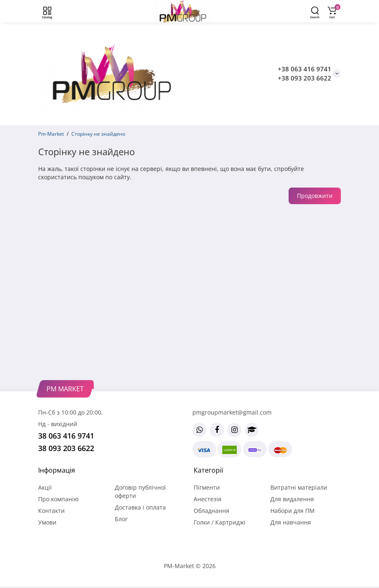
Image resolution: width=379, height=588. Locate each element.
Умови (47, 522)
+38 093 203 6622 (305, 78)
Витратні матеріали (299, 487)
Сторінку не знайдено (98, 134)
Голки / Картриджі (220, 522)
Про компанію (58, 499)
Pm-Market (51, 134)
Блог (121, 519)
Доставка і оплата (140, 507)
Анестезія (208, 499)
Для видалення (292, 499)
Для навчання (291, 522)
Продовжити (315, 196)
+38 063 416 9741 (305, 69)
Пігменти (207, 487)
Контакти (51, 511)
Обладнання (211, 511)
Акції (45, 487)
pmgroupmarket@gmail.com (232, 412)
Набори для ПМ (293, 511)
